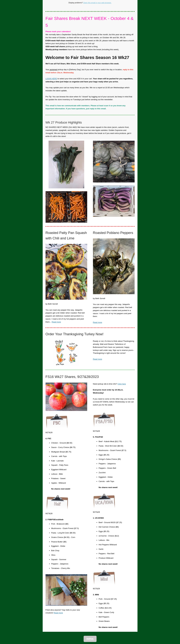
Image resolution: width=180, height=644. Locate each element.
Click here (122, 384)
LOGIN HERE (51, 79)
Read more (56, 322)
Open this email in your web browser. (97, 3)
